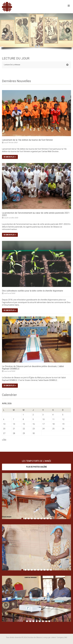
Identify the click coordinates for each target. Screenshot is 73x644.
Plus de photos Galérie (36, 467)
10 (51, 519)
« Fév (4, 440)
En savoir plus (10, 157)
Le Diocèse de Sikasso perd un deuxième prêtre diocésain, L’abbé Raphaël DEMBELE (33, 368)
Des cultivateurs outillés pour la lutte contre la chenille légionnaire (33, 291)
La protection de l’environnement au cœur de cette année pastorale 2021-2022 (36, 214)
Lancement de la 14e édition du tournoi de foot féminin (27, 140)
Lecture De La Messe (36, 65)
